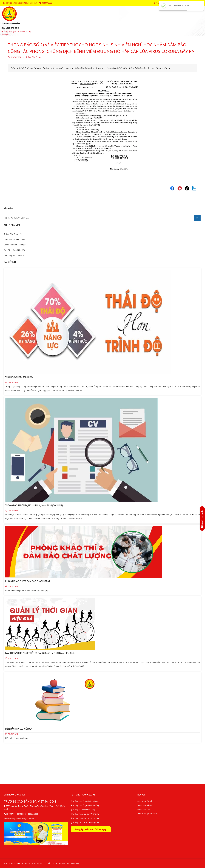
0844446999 (46, 3)
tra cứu (73, 25)
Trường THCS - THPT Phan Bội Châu (85, 823)
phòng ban (118, 17)
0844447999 (11, 814)
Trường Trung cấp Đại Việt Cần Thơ (85, 819)
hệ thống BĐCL (162, 17)
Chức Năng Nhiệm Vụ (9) (15, 239)
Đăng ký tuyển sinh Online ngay (91, 829)
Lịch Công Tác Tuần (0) (14, 255)
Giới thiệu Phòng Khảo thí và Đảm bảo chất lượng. (27, 590)
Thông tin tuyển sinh (145, 805)
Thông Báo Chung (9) (13, 234)
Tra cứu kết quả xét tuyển (147, 814)
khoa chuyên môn (93, 17)
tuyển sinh (68, 17)
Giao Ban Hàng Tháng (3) (15, 245)
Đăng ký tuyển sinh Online (15, 31)
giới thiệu (48, 17)
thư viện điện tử (51, 25)
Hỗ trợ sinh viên (144, 809)
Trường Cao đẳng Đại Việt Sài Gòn (85, 801)
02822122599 (33, 814)
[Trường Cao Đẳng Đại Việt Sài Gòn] (172, 188)
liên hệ (90, 25)
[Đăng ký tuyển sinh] (202, 518)
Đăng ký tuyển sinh (145, 801)
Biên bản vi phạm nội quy (16, 738)
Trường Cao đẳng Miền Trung (83, 810)
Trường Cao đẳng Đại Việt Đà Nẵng (85, 806)
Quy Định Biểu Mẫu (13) (14, 250)
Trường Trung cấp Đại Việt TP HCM (85, 814)
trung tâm (139, 17)
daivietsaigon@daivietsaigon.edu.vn (21, 3)
